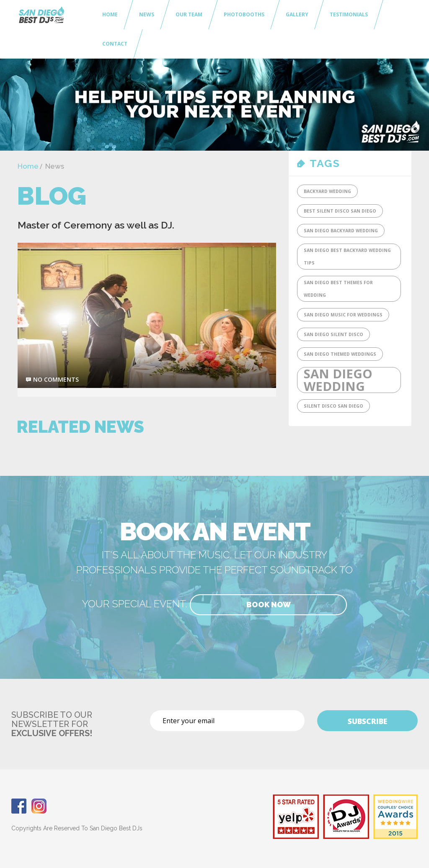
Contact (115, 44)
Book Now (269, 605)
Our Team (189, 14)
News (147, 14)
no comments (56, 379)
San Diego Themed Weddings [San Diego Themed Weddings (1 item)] (340, 354)
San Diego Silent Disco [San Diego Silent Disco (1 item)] (333, 334)
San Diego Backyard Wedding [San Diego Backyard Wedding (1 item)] (341, 231)
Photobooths (244, 14)
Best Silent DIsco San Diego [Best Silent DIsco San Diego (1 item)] (340, 211)
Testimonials (349, 14)
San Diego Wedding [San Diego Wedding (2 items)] (338, 380)
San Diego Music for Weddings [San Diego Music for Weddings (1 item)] (343, 315)
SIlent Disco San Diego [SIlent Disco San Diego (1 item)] (333, 406)
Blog (52, 196)
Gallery (297, 14)
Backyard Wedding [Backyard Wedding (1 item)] (327, 191)
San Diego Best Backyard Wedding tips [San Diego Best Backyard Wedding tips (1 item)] (347, 257)
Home (110, 14)
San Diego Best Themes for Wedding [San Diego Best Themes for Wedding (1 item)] (338, 289)
